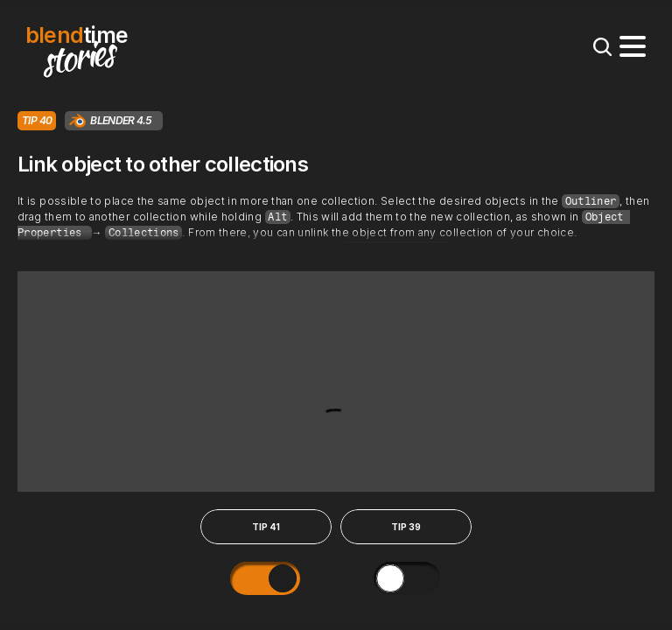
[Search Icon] (602, 46)
